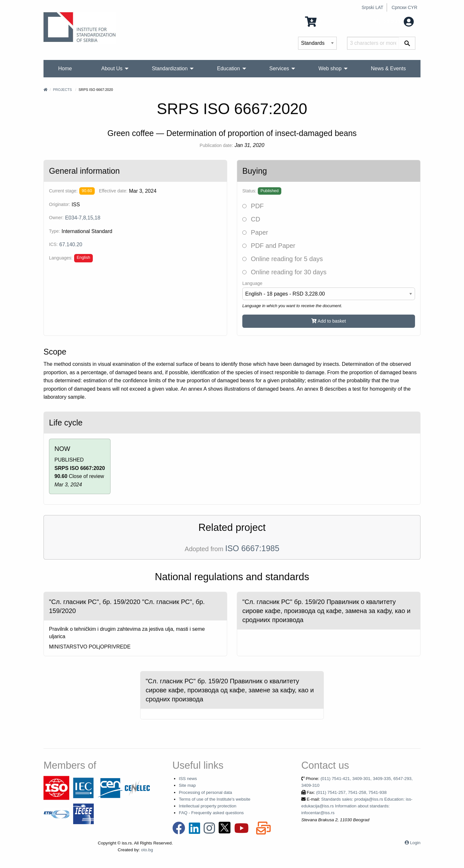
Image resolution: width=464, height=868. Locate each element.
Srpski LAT (372, 7)
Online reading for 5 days (283, 259)
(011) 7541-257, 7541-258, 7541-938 (351, 792)
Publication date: (217, 145)
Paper (255, 232)
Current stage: (63, 191)
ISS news (188, 779)
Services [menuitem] (279, 68)
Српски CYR (404, 7)
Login (415, 843)
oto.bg (147, 850)
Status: (249, 191)
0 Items (321, 21)
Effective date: (113, 191)
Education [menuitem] (228, 68)
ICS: (53, 244)
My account (394, 21)
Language (252, 283)
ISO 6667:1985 (252, 548)
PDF (253, 206)
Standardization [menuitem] (170, 68)
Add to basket (329, 321)
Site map (187, 785)
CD (251, 219)
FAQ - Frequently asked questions (211, 813)
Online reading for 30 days (284, 272)
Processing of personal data (205, 792)
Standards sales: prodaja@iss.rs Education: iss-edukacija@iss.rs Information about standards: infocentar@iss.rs (357, 806)
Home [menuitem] (65, 68)
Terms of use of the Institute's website (215, 799)
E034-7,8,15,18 (83, 218)
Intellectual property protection (208, 806)
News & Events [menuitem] (388, 68)
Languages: (61, 258)
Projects (62, 90)
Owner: (56, 218)
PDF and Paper (269, 246)
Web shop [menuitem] (330, 68)
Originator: (59, 204)
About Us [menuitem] (112, 68)
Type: (54, 231)
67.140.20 (71, 244)
